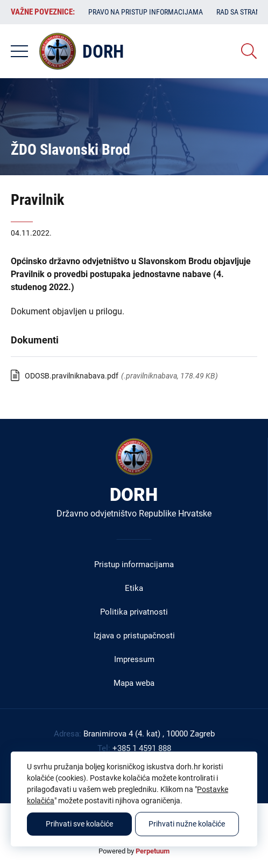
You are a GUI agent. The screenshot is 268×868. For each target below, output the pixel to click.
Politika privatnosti (134, 612)
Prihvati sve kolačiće (79, 824)
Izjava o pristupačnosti (134, 636)
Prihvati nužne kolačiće (187, 824)
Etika (134, 588)
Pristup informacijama (134, 564)
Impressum (134, 659)
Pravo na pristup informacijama (146, 12)
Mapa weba (134, 683)
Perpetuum (153, 851)
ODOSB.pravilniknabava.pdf (72, 376)
